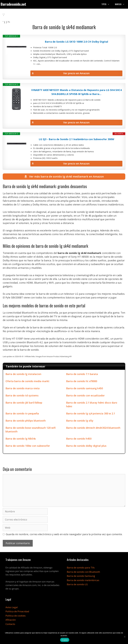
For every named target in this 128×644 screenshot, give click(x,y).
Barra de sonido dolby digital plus (86, 446)
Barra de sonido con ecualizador (85, 396)
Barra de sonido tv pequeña (22, 414)
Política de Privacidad (17, 612)
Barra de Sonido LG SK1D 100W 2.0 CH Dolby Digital (76, 42)
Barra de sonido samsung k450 (84, 389)
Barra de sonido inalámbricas (83, 581)
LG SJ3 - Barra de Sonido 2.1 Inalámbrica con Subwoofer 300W (76, 139)
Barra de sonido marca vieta (23, 389)
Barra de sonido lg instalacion (23, 375)
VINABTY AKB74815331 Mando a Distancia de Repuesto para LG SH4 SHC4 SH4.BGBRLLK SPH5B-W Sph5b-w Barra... (76, 92)
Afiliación (11, 620)
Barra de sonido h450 (79, 439)
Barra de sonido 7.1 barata (82, 375)
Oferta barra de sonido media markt (27, 382)
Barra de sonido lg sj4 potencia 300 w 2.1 (91, 414)
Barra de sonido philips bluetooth (26, 421)
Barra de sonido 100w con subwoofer (28, 446)
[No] (125, 637)
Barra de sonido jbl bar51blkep (24, 403)
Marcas (121, 4)
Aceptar (65, 640)
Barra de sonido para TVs (81, 568)
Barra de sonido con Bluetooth (83, 572)
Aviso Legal (12, 608)
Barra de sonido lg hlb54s (21, 439)
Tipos (107, 4)
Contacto (10, 625)
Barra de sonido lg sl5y (80, 421)
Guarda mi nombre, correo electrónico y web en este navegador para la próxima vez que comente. (64, 535)
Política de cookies (16, 616)
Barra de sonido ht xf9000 (82, 382)
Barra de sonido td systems (22, 396)
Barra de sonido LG (77, 585)
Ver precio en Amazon (76, 73)
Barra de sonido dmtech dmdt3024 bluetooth (93, 428)
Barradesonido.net (13, 4)
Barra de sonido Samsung (81, 576)
